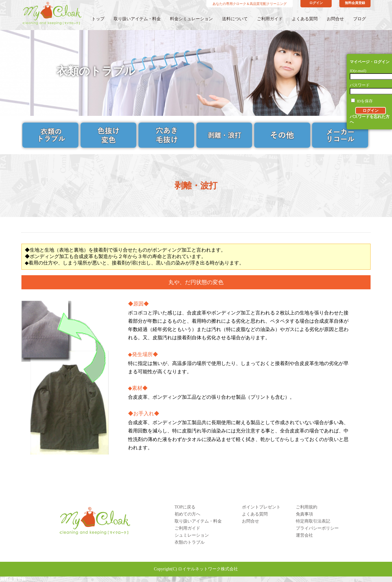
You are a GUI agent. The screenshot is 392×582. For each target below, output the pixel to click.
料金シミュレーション (191, 19)
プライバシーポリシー (317, 528)
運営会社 (304, 535)
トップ (98, 19)
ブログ (360, 19)
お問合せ (335, 19)
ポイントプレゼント (261, 507)
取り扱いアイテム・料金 (137, 19)
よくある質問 (305, 19)
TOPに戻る (185, 507)
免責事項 (304, 514)
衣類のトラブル (190, 542)
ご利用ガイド (270, 19)
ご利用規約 (307, 507)
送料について (235, 19)
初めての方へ (187, 514)
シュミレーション (192, 535)
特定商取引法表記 (313, 521)
